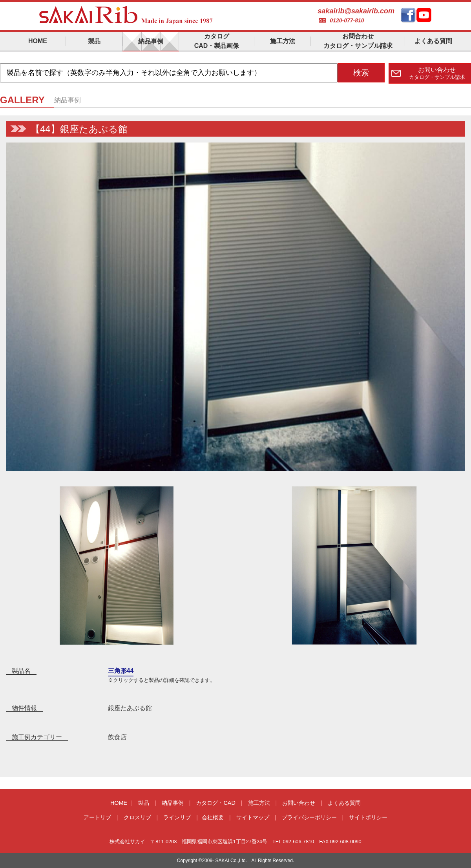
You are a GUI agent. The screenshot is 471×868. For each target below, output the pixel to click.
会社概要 (213, 817)
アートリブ (97, 817)
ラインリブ (177, 817)
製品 (144, 803)
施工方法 (259, 803)
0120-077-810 (347, 20)
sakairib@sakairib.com (356, 11)
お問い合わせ (299, 803)
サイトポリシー (368, 817)
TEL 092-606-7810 (293, 842)
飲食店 (117, 737)
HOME (119, 803)
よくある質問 (344, 803)
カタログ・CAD (215, 803)
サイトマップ (253, 817)
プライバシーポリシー (309, 817)
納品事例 (173, 803)
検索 (361, 73)
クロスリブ (137, 817)
